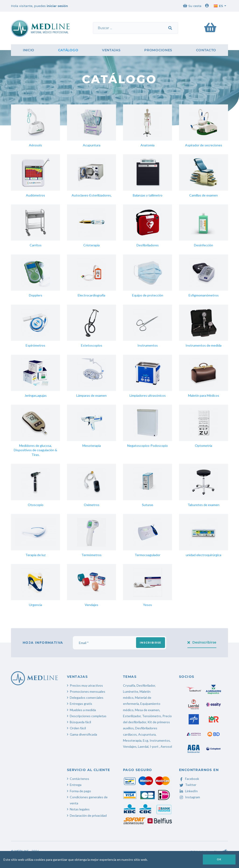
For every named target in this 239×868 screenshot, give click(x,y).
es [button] (218, 6)
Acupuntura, (147, 734)
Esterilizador (132, 716)
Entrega (76, 785)
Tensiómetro (152, 716)
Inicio (29, 50)
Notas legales (80, 809)
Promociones (158, 50)
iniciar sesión (57, 6)
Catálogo (68, 50)
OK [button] (219, 859)
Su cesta (192, 6)
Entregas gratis (81, 704)
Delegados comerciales (87, 697)
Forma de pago (80, 791)
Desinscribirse (202, 642)
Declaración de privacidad (88, 815)
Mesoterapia (132, 740)
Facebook (189, 779)
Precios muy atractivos (86, 685)
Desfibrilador (146, 685)
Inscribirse (151, 643)
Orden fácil (78, 728)
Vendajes (130, 746)
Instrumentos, (160, 740)
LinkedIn (188, 791)
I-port (154, 746)
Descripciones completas (88, 716)
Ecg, (146, 740)
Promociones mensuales (88, 691)
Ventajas (111, 50)
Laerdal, (144, 746)
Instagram (190, 797)
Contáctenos (79, 779)
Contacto (206, 50)
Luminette (131, 691)
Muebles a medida (83, 710)
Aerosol (166, 746)
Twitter (188, 785)
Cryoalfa (129, 685)
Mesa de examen (147, 710)
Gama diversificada (83, 734)
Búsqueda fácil (80, 722)
